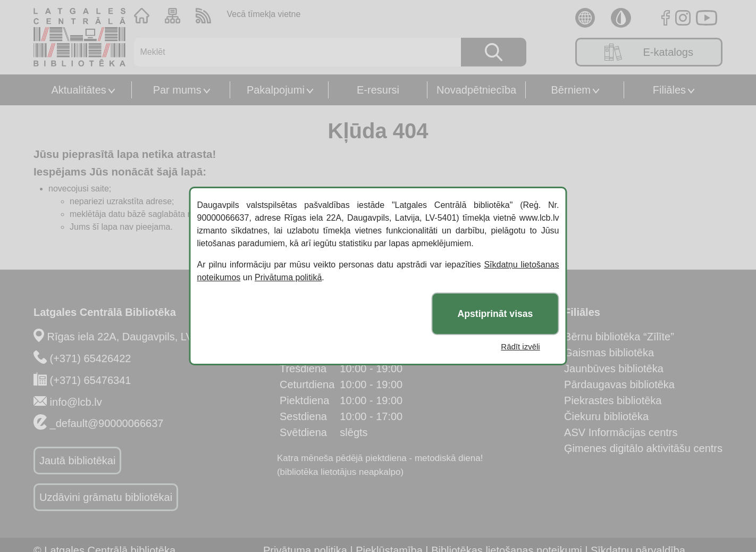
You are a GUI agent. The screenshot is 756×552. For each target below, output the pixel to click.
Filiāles (669, 90)
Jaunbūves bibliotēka (614, 369)
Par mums (177, 90)
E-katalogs (649, 52)
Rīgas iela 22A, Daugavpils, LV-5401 (133, 337)
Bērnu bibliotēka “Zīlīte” (619, 337)
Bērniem (571, 90)
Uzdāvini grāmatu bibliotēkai (106, 497)
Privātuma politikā (288, 277)
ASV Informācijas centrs (621, 432)
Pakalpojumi (276, 90)
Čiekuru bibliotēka (606, 416)
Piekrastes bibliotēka (613, 400)
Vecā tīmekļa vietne (264, 14)
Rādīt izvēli (520, 346)
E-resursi (378, 90)
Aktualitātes (78, 90)
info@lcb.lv (76, 402)
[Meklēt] (291, 52)
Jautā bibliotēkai (77, 461)
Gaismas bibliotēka (609, 353)
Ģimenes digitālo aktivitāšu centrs (643, 448)
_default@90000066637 (107, 423)
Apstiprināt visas (495, 314)
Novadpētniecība (476, 90)
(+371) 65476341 (91, 380)
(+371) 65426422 (91, 358)
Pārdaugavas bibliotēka (619, 384)
